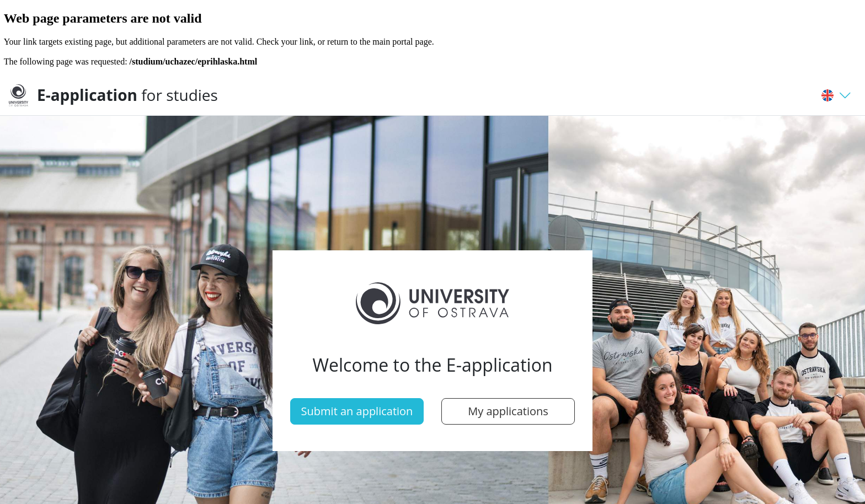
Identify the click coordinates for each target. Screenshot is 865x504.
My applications (508, 411)
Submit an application (357, 411)
